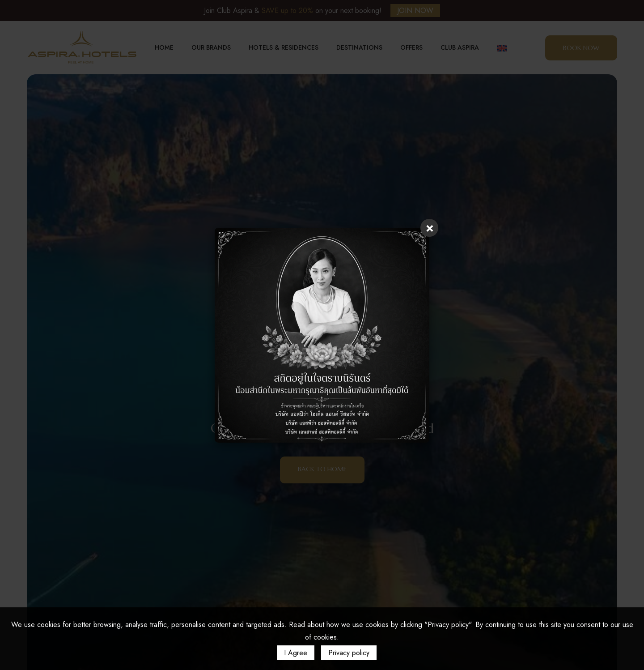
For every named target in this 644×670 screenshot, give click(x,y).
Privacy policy (349, 653)
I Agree (296, 653)
